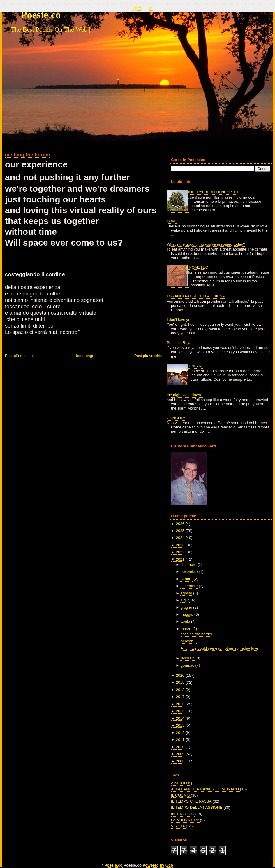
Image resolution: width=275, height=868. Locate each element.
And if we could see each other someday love (219, 648)
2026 (180, 524)
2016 (180, 704)
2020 (180, 675)
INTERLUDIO (183, 814)
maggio (187, 614)
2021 (180, 559)
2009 (180, 754)
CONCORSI (177, 418)
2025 (180, 531)
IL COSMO (181, 795)
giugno (186, 607)
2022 (180, 552)
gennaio (187, 665)
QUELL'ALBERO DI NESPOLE (213, 192)
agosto (186, 593)
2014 (180, 718)
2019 (180, 682)
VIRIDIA (178, 826)
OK (152, 8)
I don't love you (180, 320)
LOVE (172, 221)
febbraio (188, 658)
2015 (180, 711)
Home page (84, 356)
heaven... (188, 641)
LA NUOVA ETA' (185, 820)
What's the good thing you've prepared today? (206, 244)
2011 (180, 740)
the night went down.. (185, 395)
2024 (180, 538)
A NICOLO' (181, 783)
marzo (186, 629)
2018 (180, 690)
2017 (180, 697)
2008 (180, 761)
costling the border (28, 155)
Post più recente (19, 356)
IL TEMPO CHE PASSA (192, 801)
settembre (189, 586)
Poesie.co (41, 15)
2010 (180, 747)
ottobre (187, 579)
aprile (185, 621)
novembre (189, 572)
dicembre (188, 565)
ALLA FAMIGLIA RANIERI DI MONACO (206, 789)
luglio (185, 600)
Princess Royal (179, 343)
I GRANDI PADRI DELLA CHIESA (196, 296)
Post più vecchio (148, 356)
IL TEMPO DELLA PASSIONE (197, 807)
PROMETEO (197, 267)
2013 (180, 725)
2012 (180, 733)
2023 (180, 545)
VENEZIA (194, 366)
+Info (137, 8)
